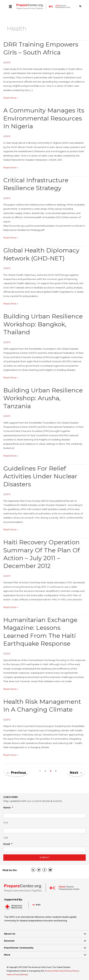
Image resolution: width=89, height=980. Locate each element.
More (7, 955)
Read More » (11, 98)
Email (8, 844)
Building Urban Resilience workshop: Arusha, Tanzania (43, 398)
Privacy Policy (72, 971)
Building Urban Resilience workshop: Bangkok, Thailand (43, 324)
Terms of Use (13, 975)
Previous (16, 773)
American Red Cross (54, 971)
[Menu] (10, 6)
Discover (9, 941)
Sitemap (24, 975)
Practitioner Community (19, 948)
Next (76, 773)
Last (6, 838)
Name (8, 807)
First (6, 823)
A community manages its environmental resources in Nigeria (44, 118)
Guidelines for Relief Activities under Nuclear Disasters (40, 476)
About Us (10, 934)
